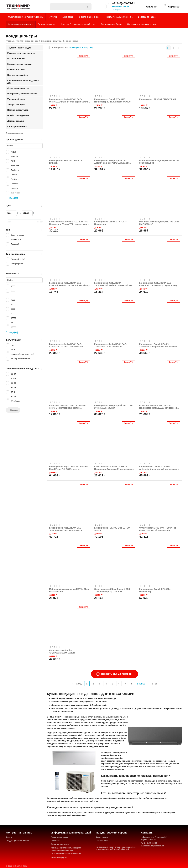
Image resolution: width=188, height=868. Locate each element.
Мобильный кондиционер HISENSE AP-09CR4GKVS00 (159, 162)
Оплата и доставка (60, 844)
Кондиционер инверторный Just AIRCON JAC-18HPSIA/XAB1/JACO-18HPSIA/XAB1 (112, 162)
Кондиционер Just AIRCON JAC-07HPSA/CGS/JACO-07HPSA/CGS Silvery (69, 284)
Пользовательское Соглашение (66, 854)
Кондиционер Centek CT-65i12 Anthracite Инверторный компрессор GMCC (158, 345)
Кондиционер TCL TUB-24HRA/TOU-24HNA (112, 529)
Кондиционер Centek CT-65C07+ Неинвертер (110, 223)
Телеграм (117, 10)
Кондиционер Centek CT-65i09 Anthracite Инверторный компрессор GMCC (158, 468)
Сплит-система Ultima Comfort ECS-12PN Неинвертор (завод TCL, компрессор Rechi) (112, 590)
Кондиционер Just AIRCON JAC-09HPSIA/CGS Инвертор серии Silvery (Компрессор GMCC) (158, 284)
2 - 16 (155, 684)
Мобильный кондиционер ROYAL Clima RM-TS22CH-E (159, 223)
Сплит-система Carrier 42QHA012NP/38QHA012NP (63, 651)
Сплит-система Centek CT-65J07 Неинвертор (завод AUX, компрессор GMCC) (158, 407)
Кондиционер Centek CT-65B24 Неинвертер (155, 590)
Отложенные (102, 841)
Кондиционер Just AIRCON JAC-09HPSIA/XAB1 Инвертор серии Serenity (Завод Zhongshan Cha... (69, 100)
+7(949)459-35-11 (124, 3)
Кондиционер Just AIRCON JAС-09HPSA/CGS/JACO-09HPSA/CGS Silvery (113, 284)
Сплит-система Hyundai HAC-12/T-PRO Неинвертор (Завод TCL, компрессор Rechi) (69, 223)
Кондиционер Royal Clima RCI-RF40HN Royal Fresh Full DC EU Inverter (69, 468)
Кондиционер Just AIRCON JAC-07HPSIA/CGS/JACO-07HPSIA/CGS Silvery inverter (66, 345)
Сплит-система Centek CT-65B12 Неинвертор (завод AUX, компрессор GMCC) (113, 468)
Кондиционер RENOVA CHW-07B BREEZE (66, 162)
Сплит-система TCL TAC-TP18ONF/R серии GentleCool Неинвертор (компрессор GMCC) (158, 529)
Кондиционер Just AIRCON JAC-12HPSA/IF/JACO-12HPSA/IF (111, 345)
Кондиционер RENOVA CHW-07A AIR (158, 99)
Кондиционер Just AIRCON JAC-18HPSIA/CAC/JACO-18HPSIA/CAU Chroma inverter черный (66, 529)
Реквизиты (56, 841)
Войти (9, 837)
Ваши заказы (102, 837)
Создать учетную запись (18, 841)
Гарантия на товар (60, 837)
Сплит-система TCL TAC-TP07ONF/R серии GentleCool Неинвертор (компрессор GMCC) (67, 407)
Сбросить (13, 410)
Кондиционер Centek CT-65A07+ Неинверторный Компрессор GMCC (113, 100)
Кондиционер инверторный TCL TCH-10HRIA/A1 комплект (113, 407)
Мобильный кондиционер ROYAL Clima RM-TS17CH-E (69, 590)
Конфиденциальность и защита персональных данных (66, 849)
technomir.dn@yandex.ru (152, 846)
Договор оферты (59, 857)
